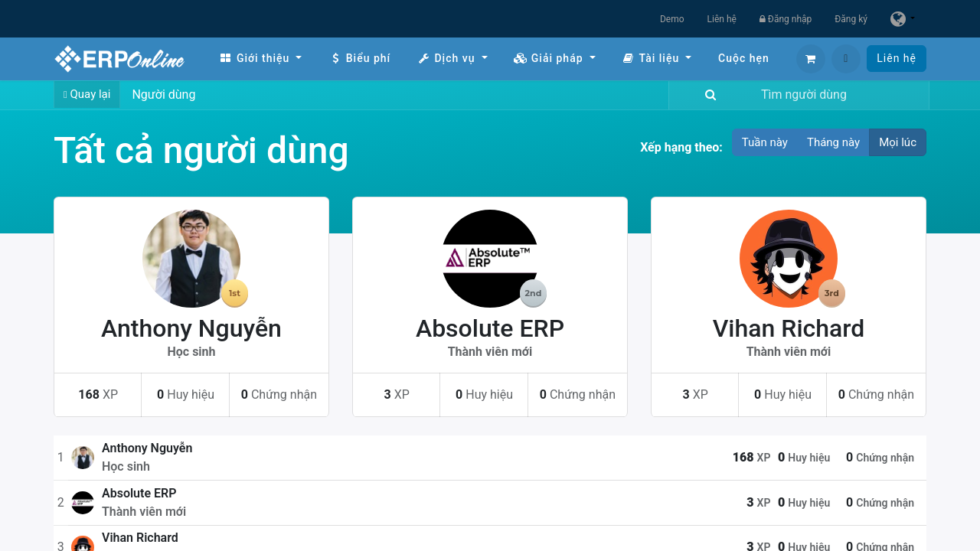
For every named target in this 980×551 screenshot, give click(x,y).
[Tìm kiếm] (707, 95)
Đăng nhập (786, 19)
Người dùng (163, 95)
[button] (846, 59)
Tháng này (833, 142)
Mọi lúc (898, 142)
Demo (672, 19)
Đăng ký (851, 19)
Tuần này (765, 142)
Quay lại (87, 94)
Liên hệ (722, 19)
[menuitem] (260, 59)
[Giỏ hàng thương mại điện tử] (811, 59)
